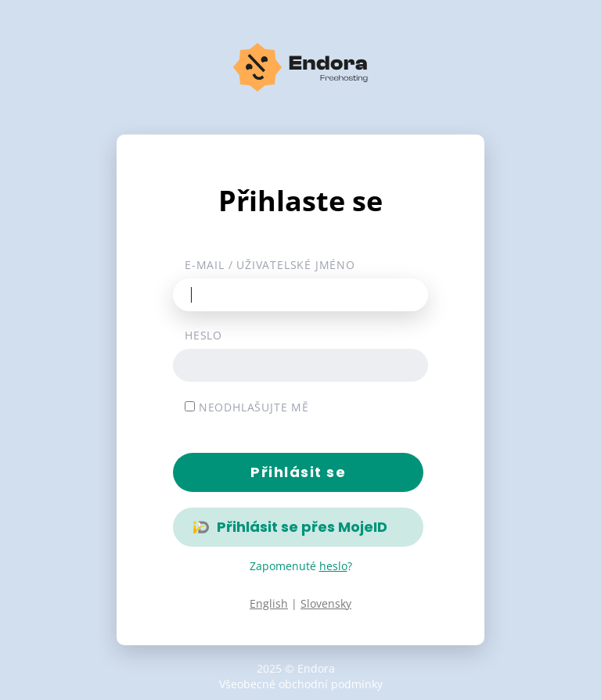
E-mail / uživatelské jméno (270, 265)
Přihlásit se (298, 472)
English (269, 603)
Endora (316, 668)
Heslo (203, 335)
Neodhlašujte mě (247, 407)
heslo (333, 566)
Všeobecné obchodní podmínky (301, 684)
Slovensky (326, 603)
